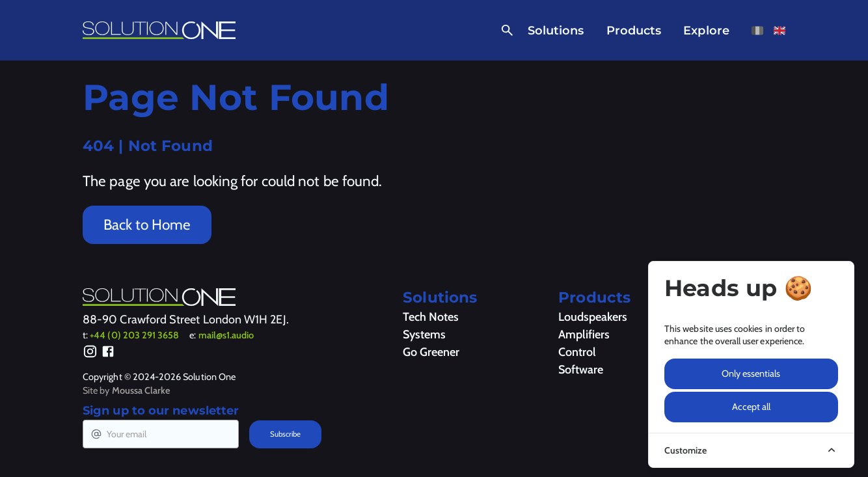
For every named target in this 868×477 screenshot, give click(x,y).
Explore (706, 31)
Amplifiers (584, 334)
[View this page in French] (757, 31)
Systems (424, 334)
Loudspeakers (593, 317)
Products (634, 31)
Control (577, 352)
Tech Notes (431, 317)
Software (581, 370)
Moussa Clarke (141, 390)
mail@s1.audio (226, 335)
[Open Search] (505, 31)
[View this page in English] (780, 31)
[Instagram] (90, 353)
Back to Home (147, 225)
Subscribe (285, 434)
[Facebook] (108, 353)
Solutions (556, 31)
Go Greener (431, 352)
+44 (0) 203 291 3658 (134, 335)
